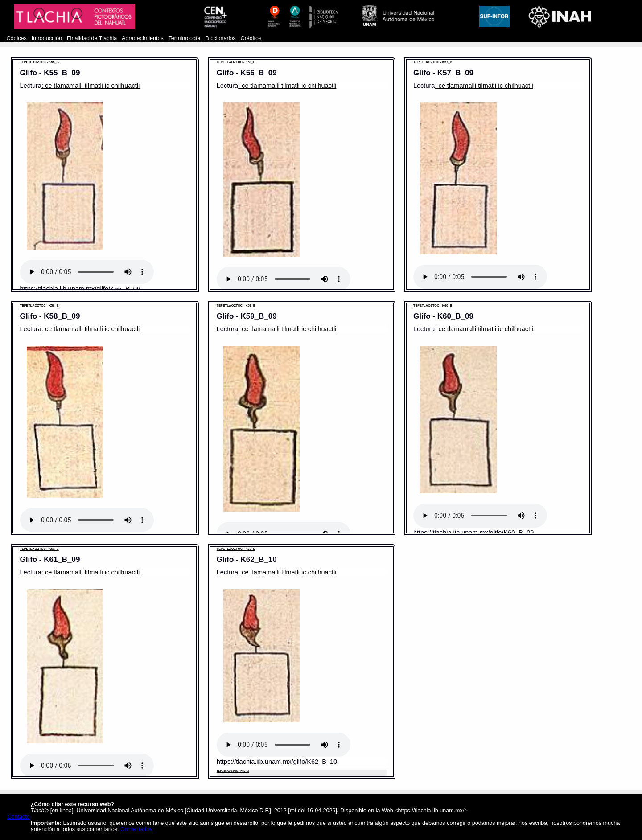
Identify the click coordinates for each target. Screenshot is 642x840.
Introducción (47, 38)
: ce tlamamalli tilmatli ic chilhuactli (91, 86)
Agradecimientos (143, 38)
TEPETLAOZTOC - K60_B (433, 305)
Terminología (184, 38)
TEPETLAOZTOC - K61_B (39, 549)
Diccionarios (220, 38)
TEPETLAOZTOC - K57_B (433, 62)
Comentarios (136, 829)
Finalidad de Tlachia (92, 38)
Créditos (251, 38)
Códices (16, 38)
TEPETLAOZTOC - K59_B (236, 305)
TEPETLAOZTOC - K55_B (39, 62)
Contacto (18, 817)
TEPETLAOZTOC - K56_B (236, 62)
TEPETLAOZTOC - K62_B (236, 549)
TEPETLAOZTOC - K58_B (39, 305)
